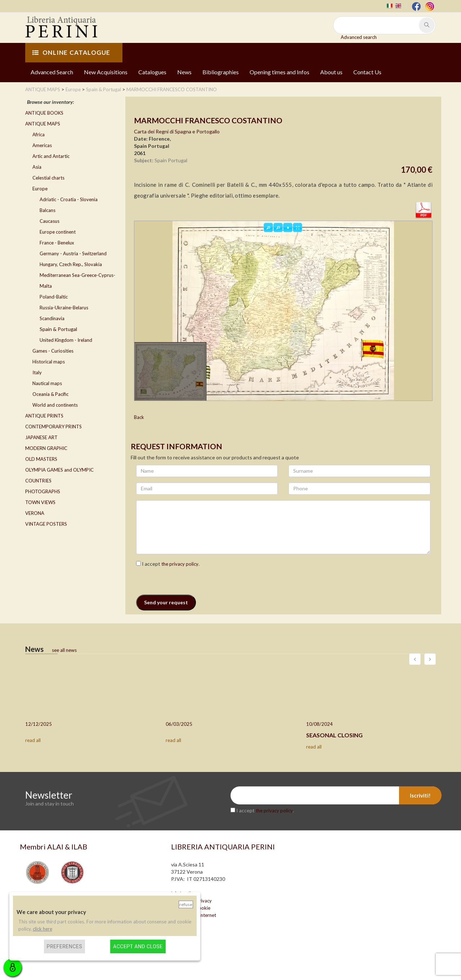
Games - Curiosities (53, 351)
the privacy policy (180, 564)
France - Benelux (57, 243)
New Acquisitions (106, 72)
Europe (40, 189)
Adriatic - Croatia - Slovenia (69, 199)
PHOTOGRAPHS (43, 491)
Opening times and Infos (279, 72)
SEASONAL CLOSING (334, 735)
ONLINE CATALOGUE (71, 52)
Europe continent (58, 232)
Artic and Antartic (51, 156)
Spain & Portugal (58, 329)
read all (33, 740)
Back (139, 417)
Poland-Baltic (54, 297)
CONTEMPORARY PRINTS (53, 427)
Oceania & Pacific (50, 394)
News (184, 72)
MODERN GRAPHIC (46, 448)
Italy (37, 372)
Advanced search (359, 37)
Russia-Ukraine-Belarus (64, 308)
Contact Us (367, 72)
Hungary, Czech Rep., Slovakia (71, 264)
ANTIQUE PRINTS (44, 416)
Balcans (48, 210)
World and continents (55, 405)
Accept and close (138, 946)
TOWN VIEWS (40, 502)
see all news (64, 650)
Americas (42, 145)
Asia (37, 167)
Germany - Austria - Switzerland (73, 253)
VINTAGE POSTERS (46, 524)
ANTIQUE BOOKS (44, 113)
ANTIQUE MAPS (43, 124)
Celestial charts (48, 178)
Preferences (65, 946)
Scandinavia (52, 318)
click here (42, 929)
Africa (39, 134)
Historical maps (49, 362)
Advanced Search (52, 72)
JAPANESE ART (41, 437)
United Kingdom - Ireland (66, 340)
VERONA (35, 513)
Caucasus (50, 221)
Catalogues (152, 72)
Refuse (186, 904)
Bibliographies (221, 72)
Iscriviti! (420, 795)
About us (331, 72)
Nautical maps (47, 383)
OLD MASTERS (41, 459)
